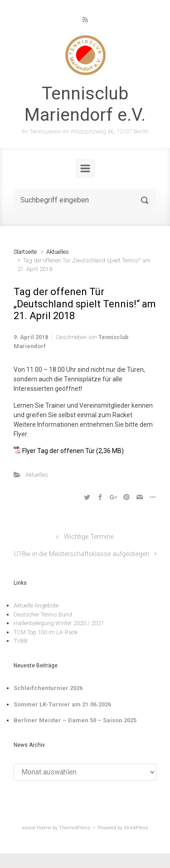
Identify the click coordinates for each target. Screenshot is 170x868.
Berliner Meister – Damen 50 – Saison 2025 (75, 720)
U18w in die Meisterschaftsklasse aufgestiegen (82, 554)
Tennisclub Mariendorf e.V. (85, 104)
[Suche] (85, 200)
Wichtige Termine (89, 537)
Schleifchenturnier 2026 (48, 688)
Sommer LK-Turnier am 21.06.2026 (62, 704)
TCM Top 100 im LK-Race (46, 632)
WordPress (136, 828)
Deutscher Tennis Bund (43, 614)
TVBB (21, 641)
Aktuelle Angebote (36, 605)
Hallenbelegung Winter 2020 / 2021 (59, 623)
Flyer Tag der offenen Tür (58, 451)
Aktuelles (58, 252)
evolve (29, 828)
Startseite (25, 252)
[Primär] (85, 168)
